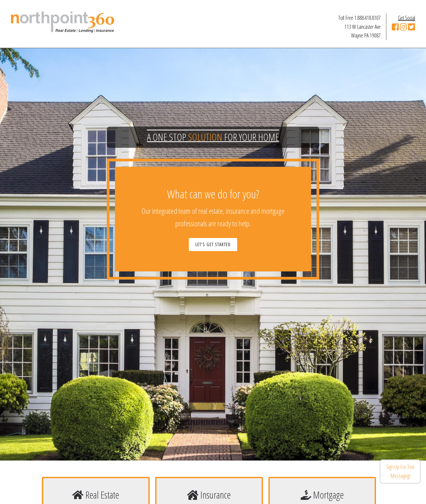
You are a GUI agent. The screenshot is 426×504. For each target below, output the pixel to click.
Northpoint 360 (62, 22)
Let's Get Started (213, 245)
